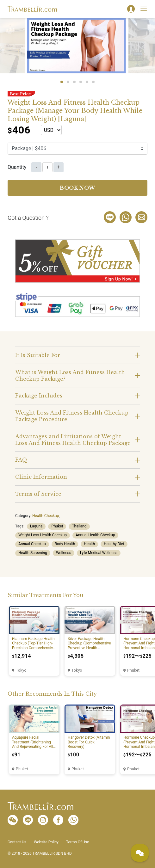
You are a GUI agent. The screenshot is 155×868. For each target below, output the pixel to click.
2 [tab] (68, 82)
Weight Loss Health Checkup (43, 535)
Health (89, 544)
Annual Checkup (32, 544)
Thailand (79, 526)
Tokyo (21, 670)
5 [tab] (87, 82)
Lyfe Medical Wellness (99, 553)
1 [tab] (62, 82)
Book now (77, 188)
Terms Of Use (77, 842)
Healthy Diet (114, 544)
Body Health (65, 544)
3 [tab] (74, 82)
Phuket (57, 526)
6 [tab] (93, 82)
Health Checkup (46, 516)
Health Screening (33, 553)
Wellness (64, 553)
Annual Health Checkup (95, 535)
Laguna (36, 526)
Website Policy (46, 842)
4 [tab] (81, 82)
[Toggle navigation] (144, 9)
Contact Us (17, 842)
